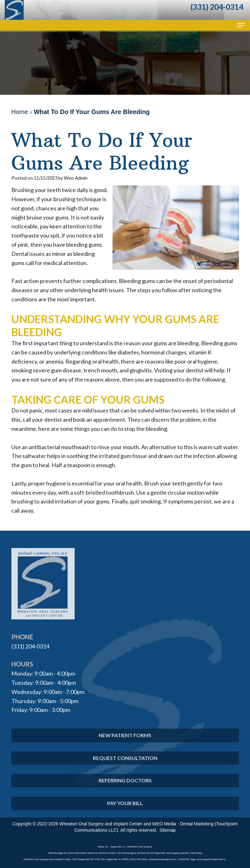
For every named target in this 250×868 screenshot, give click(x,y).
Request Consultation (125, 765)
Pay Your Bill (125, 810)
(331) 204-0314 (30, 646)
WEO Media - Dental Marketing (183, 824)
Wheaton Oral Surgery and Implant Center (101, 824)
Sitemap (167, 830)
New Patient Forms (125, 742)
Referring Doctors (125, 788)
